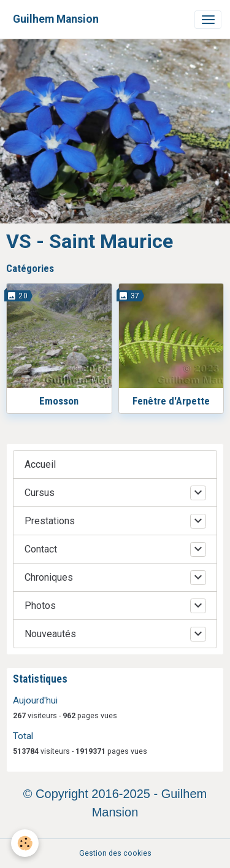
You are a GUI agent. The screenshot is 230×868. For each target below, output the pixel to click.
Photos (40, 606)
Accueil (40, 464)
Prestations (50, 521)
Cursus (40, 493)
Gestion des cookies (115, 853)
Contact (41, 549)
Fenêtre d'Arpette (171, 401)
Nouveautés (50, 634)
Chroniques (49, 577)
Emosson (59, 401)
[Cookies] (25, 843)
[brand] (56, 19)
